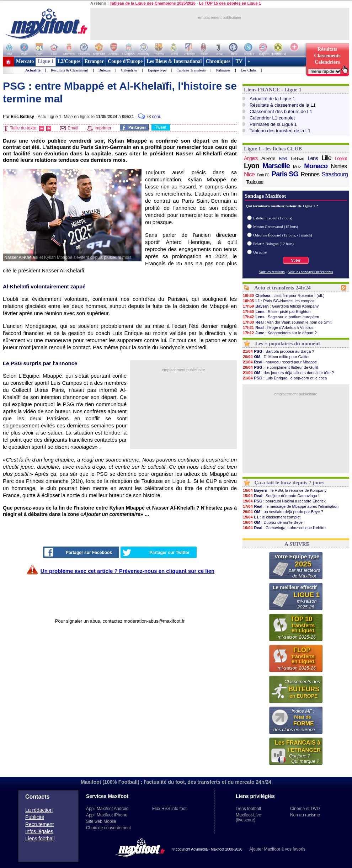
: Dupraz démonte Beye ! (274, 522)
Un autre (260, 252)
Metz (297, 167)
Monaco (316, 166)
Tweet (161, 127)
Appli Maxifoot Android (107, 809)
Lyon (252, 166)
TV (239, 61)
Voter (296, 260)
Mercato (25, 61)
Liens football (40, 838)
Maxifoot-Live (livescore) (248, 818)
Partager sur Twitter (156, 553)
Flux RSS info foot (169, 809)
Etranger (94, 61)
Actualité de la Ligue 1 (272, 99)
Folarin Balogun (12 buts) (273, 244)
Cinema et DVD (305, 809)
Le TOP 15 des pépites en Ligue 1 (230, 3)
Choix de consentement (108, 828)
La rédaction (39, 810)
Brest (283, 159)
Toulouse (255, 182)
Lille (326, 158)
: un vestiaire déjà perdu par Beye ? (283, 512)
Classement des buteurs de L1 (281, 111)
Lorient (341, 158)
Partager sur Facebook (78, 552)
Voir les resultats (272, 272)
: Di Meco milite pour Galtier (276, 357)
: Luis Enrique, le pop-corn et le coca (285, 378)
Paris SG (285, 174)
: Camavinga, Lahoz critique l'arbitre (284, 528)
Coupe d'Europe (125, 61)
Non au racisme (305, 815)
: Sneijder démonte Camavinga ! (281, 496)
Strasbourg (335, 174)
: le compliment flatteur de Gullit (280, 367)
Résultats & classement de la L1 (283, 105)
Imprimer (100, 128)
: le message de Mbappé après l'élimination (290, 506)
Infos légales (39, 831)
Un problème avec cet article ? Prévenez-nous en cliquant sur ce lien (127, 571)
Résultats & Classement (70, 70)
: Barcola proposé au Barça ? (278, 351)
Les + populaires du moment (288, 344)
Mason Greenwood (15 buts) (276, 227)
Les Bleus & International (174, 61)
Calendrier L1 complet (272, 118)
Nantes (339, 166)
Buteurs (105, 70)
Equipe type (157, 70)
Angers (251, 158)
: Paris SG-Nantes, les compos (279, 301)
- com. (148, 117)
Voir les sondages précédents (311, 272)
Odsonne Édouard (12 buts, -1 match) (283, 235)
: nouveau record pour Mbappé (280, 362)
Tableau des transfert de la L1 (280, 131)
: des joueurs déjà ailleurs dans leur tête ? (288, 373)
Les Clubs (249, 70)
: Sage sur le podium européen (281, 317)
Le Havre (297, 159)
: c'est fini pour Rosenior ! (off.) (284, 295)
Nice (249, 174)
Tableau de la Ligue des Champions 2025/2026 (153, 3)
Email (69, 128)
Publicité (35, 817)
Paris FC (263, 175)
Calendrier (129, 70)
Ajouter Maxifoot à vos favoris (277, 849)
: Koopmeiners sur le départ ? (280, 333)
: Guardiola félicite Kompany (281, 306)
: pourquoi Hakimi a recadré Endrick (284, 501)
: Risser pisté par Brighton (277, 311)
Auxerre (268, 158)
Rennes (310, 174)
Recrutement (39, 824)
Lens (313, 158)
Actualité (33, 70)
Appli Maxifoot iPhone (107, 815)
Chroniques (218, 61)
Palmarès (223, 70)
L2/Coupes (69, 61)
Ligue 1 (46, 61)
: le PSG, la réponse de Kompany (284, 490)
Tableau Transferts (191, 70)
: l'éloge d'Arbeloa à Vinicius (278, 328)
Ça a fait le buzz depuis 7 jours (290, 483)
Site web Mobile (101, 821)
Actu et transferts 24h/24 (282, 288)
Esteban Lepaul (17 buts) (273, 218)
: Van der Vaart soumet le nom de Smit (287, 322)
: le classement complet (271, 517)
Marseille (276, 166)
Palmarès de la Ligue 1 (273, 124)
